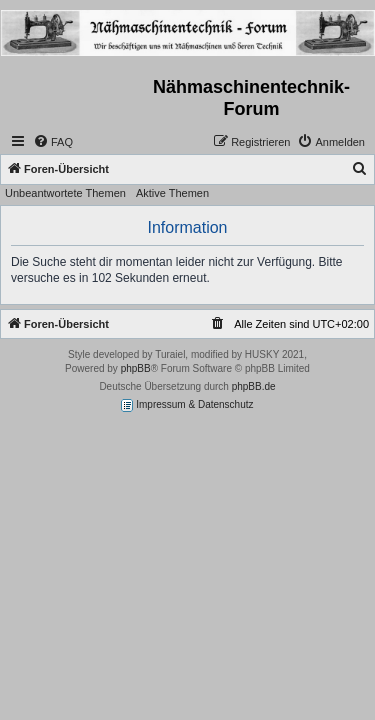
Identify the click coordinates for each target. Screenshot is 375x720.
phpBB (136, 368)
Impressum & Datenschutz (187, 405)
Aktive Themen (172, 193)
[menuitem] (53, 142)
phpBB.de (254, 386)
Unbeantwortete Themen (65, 193)
